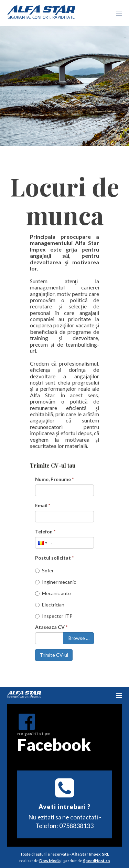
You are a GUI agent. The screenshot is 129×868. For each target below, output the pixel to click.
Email (43, 505)
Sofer (44, 570)
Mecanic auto (53, 593)
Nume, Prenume (54, 479)
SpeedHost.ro (96, 861)
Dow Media (50, 861)
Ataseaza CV (51, 627)
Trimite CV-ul (54, 655)
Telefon (45, 532)
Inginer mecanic (56, 582)
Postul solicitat (54, 558)
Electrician (50, 605)
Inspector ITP (54, 616)
